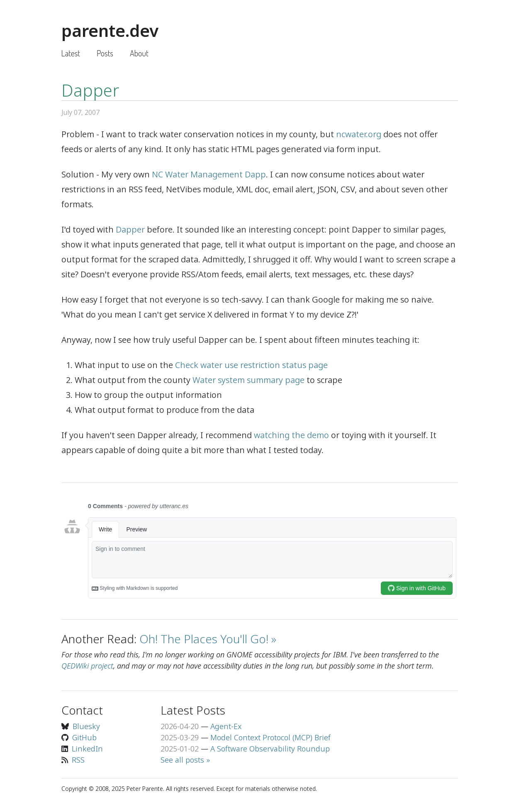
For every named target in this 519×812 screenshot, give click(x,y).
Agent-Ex (226, 726)
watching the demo (291, 435)
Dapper (130, 229)
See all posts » (185, 760)
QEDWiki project (87, 666)
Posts (105, 53)
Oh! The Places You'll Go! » (208, 639)
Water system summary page (249, 380)
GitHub (84, 737)
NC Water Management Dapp (209, 174)
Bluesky (86, 726)
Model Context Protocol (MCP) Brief (270, 737)
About (139, 53)
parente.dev (110, 30)
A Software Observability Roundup (270, 749)
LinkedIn (87, 749)
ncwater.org (359, 134)
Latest (71, 53)
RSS (78, 760)
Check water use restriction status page (251, 365)
